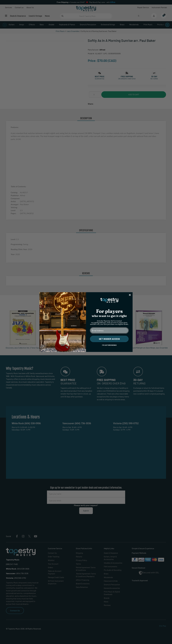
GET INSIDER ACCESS (109, 339)
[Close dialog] (130, 295)
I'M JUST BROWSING (109, 345)
